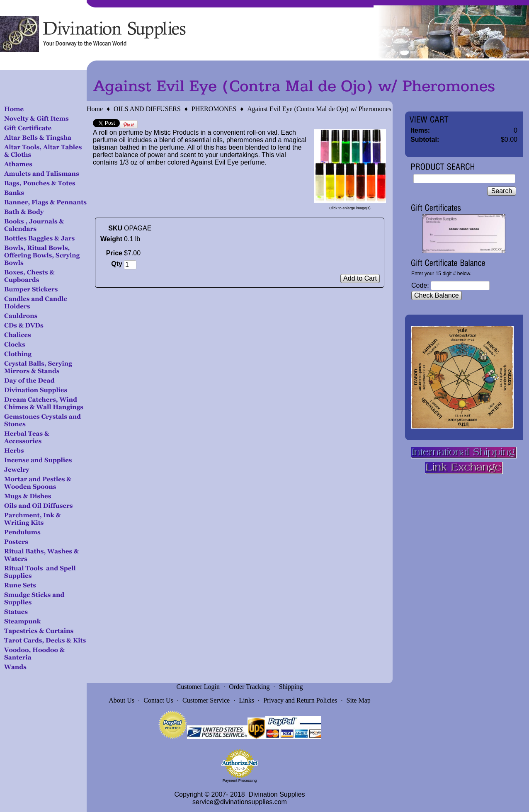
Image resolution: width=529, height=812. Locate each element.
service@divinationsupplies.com (240, 802)
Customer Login (198, 687)
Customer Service (206, 700)
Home (95, 109)
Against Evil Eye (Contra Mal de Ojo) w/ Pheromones (319, 109)
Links (246, 700)
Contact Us (158, 700)
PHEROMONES (214, 109)
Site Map (359, 700)
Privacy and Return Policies (300, 700)
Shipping (291, 687)
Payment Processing (240, 780)
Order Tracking (249, 687)
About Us (121, 700)
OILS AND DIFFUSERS (147, 109)
